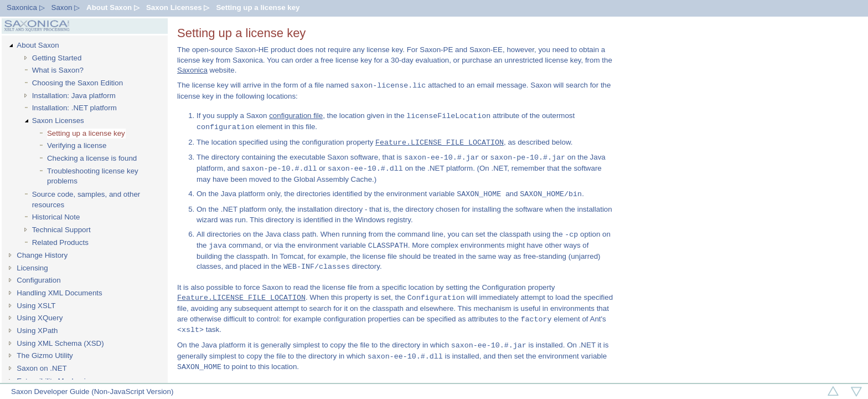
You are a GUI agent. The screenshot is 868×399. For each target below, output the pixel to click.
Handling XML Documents (59, 293)
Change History (42, 255)
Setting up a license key (258, 7)
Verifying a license (77, 145)
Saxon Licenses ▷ (178, 7)
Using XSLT (36, 306)
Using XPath (37, 331)
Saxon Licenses (58, 121)
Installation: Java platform (74, 96)
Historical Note (56, 217)
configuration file (296, 116)
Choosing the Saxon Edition (78, 83)
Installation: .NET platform (74, 108)
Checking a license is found (92, 158)
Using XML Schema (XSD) (60, 343)
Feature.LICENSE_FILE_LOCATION (440, 142)
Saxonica (192, 70)
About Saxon (38, 45)
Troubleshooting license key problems (93, 176)
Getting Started (57, 58)
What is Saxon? (58, 70)
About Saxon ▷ (113, 7)
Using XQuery (40, 318)
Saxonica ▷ (26, 7)
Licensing (32, 268)
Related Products (60, 242)
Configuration (38, 280)
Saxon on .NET (42, 368)
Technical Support (61, 230)
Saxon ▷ (66, 7)
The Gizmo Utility (45, 355)
